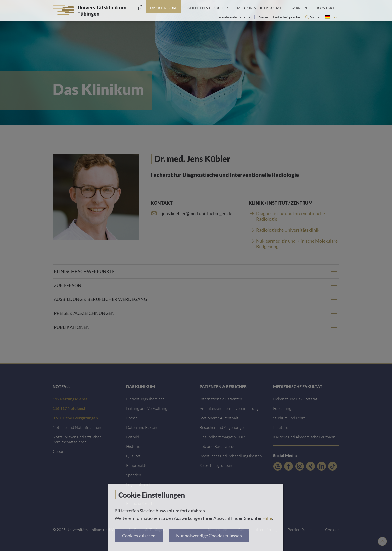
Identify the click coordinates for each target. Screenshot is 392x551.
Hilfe (267, 518)
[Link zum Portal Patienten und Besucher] (207, 7)
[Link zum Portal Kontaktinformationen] (326, 7)
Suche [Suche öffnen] (315, 17)
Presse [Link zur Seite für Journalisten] (263, 17)
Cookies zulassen (139, 536)
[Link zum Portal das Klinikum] (163, 7)
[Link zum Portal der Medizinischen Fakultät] (259, 7)
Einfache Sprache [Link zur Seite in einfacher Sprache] (287, 17)
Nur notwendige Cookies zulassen (209, 536)
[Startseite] (140, 7)
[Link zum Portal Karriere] (299, 7)
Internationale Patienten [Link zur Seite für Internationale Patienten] (234, 17)
